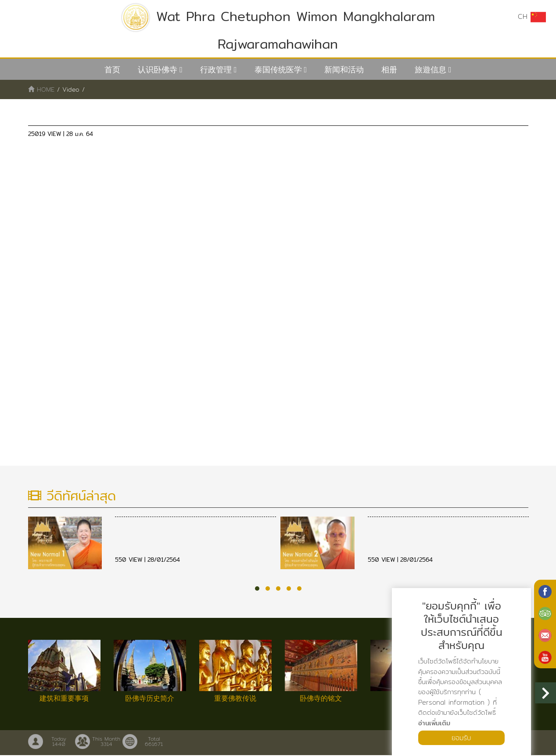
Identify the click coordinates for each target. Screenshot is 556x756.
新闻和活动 (344, 70)
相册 (389, 70)
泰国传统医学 (278, 70)
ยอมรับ (462, 737)
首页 (112, 70)
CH (532, 17)
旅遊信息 (430, 70)
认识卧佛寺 (158, 70)
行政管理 (216, 70)
